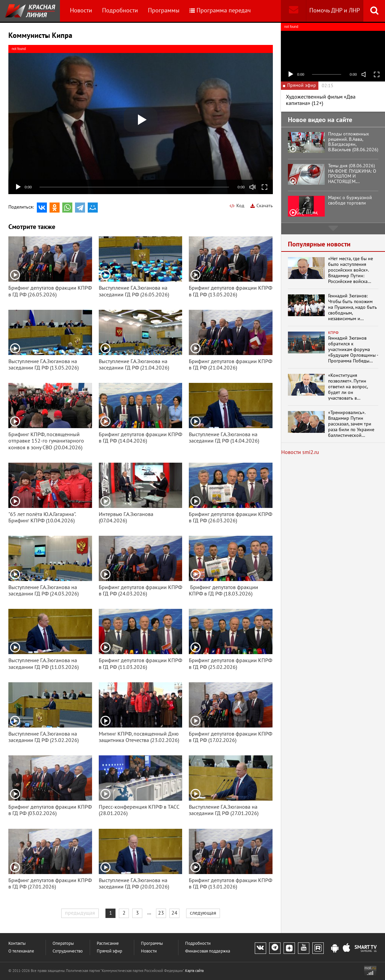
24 (174, 913)
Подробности (120, 11)
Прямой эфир (109, 951)
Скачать (262, 206)
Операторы (63, 944)
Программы (164, 11)
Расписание (108, 944)
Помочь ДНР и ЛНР (335, 11)
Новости (81, 11)
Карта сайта (194, 971)
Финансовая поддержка (208, 951)
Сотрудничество (68, 951)
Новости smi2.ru (300, 452)
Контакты (17, 944)
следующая (203, 913)
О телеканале (21, 951)
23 (161, 913)
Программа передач (220, 11)
